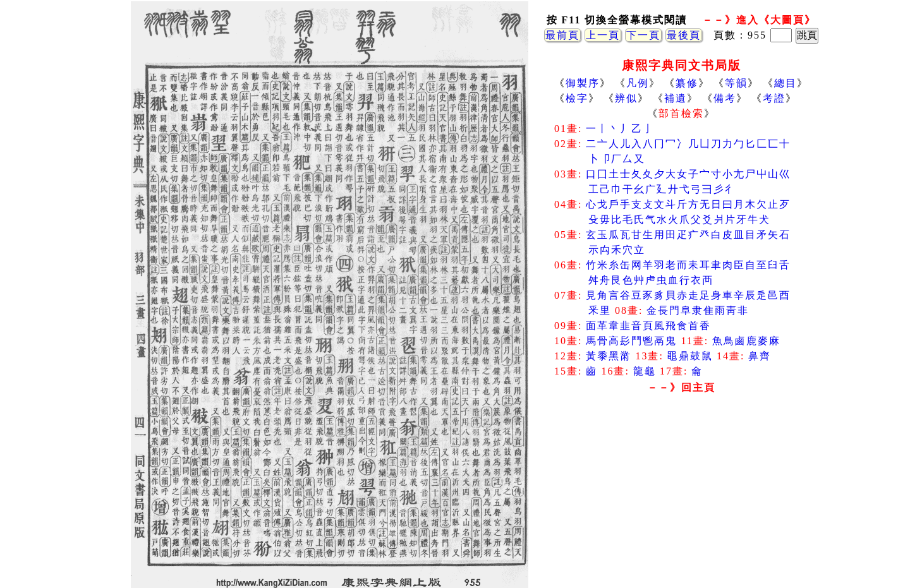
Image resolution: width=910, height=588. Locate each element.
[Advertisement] (681, 499)
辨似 (626, 98)
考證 (774, 98)
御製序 (583, 83)
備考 (725, 98)
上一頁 (603, 35)
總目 (786, 83)
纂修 (687, 83)
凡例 (638, 83)
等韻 (736, 83)
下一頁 (643, 35)
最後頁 (684, 35)
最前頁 (562, 35)
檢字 (577, 98)
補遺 (676, 98)
